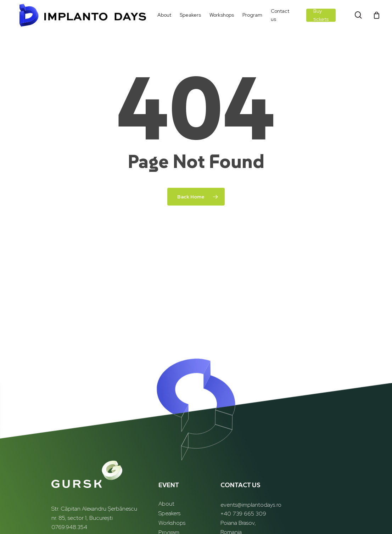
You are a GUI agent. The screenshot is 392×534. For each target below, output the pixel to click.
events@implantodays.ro (251, 505)
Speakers (169, 513)
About (166, 504)
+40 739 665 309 (243, 514)
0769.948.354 (69, 527)
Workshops (172, 523)
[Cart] (376, 16)
